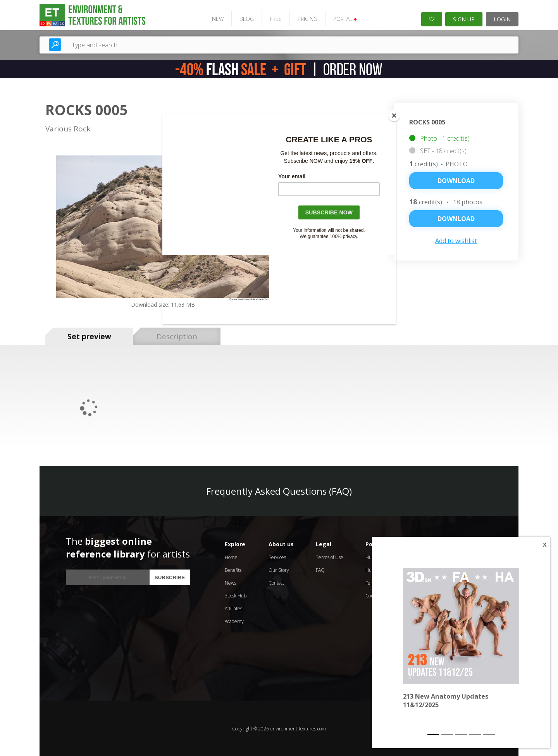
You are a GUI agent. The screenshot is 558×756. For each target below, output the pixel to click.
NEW (217, 18)
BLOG (245, 18)
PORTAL (344, 18)
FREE (275, 18)
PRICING (306, 18)
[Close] (394, 116)
